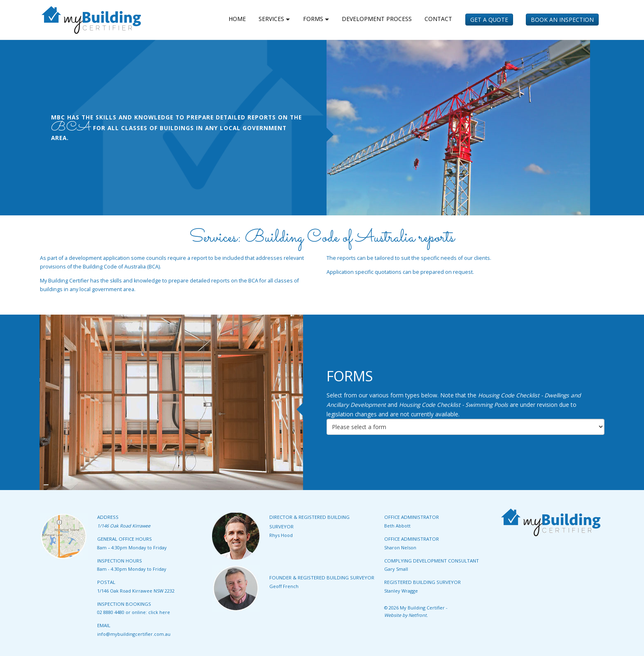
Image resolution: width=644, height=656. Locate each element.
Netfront (418, 615)
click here (159, 612)
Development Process (377, 19)
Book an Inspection (562, 20)
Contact (438, 19)
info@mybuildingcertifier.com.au (134, 634)
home (237, 19)
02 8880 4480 (111, 612)
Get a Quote (489, 20)
